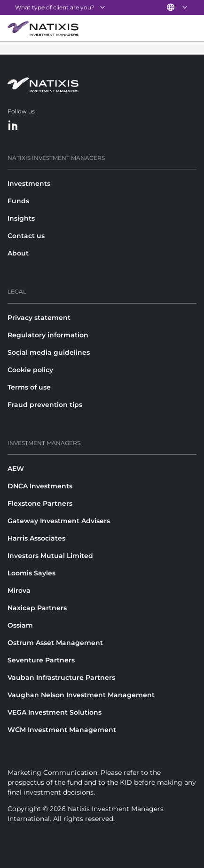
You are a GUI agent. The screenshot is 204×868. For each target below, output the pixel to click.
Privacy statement (39, 318)
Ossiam (20, 625)
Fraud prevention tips (45, 405)
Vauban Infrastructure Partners (61, 677)
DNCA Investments (40, 486)
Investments (29, 183)
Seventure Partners (41, 660)
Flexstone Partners (40, 503)
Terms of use (29, 387)
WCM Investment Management (62, 730)
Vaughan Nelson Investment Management (81, 695)
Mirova (19, 590)
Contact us (26, 236)
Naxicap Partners (37, 608)
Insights (21, 218)
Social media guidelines (49, 352)
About (18, 253)
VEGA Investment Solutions (55, 712)
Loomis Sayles (31, 573)
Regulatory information (48, 335)
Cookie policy (30, 370)
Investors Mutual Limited (50, 556)
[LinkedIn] (13, 126)
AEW (16, 469)
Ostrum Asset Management (55, 643)
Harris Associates (36, 538)
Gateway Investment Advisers (59, 521)
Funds (18, 201)
